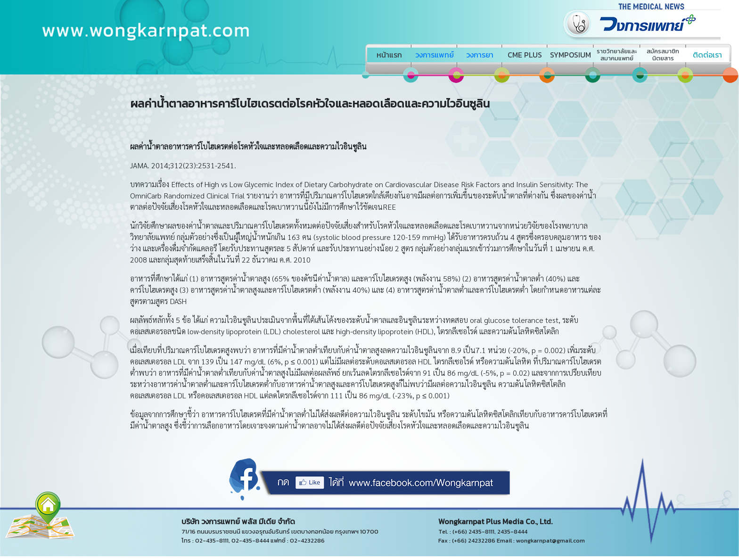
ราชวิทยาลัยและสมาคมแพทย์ (617, 55)
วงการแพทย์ (435, 55)
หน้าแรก (389, 55)
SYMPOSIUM (571, 55)
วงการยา (480, 55)
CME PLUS (525, 55)
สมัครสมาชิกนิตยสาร (663, 55)
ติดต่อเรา (707, 55)
